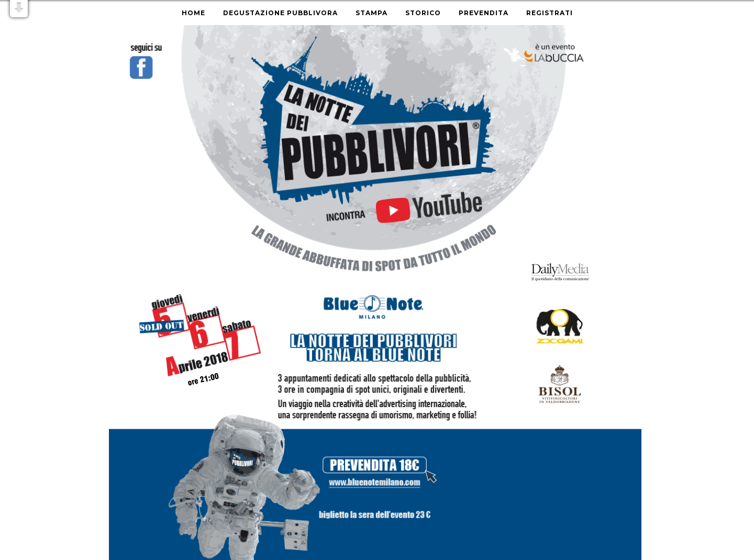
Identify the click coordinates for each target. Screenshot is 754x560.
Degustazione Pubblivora (280, 13)
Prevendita (484, 13)
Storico (423, 13)
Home (193, 13)
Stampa (372, 13)
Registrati (550, 13)
